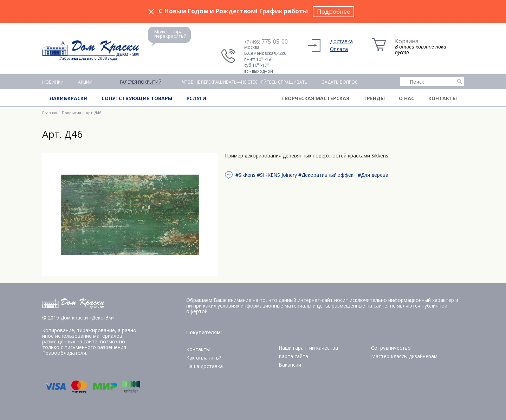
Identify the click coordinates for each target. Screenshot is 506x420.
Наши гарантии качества (308, 348)
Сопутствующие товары (137, 98)
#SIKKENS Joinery (277, 175)
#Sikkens (245, 175)
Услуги (196, 98)
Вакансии (290, 365)
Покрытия (72, 113)
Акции (85, 82)
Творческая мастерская (315, 98)
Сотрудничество (391, 348)
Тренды (374, 98)
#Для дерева (373, 175)
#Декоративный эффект (327, 175)
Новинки (53, 82)
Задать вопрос (340, 82)
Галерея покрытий (141, 82)
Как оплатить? (204, 358)
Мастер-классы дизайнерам (404, 356)
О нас (407, 98)
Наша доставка (205, 366)
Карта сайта (293, 356)
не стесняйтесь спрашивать (274, 82)
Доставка (341, 41)
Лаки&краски (68, 98)
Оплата (339, 49)
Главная (50, 113)
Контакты (443, 98)
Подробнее (333, 11)
